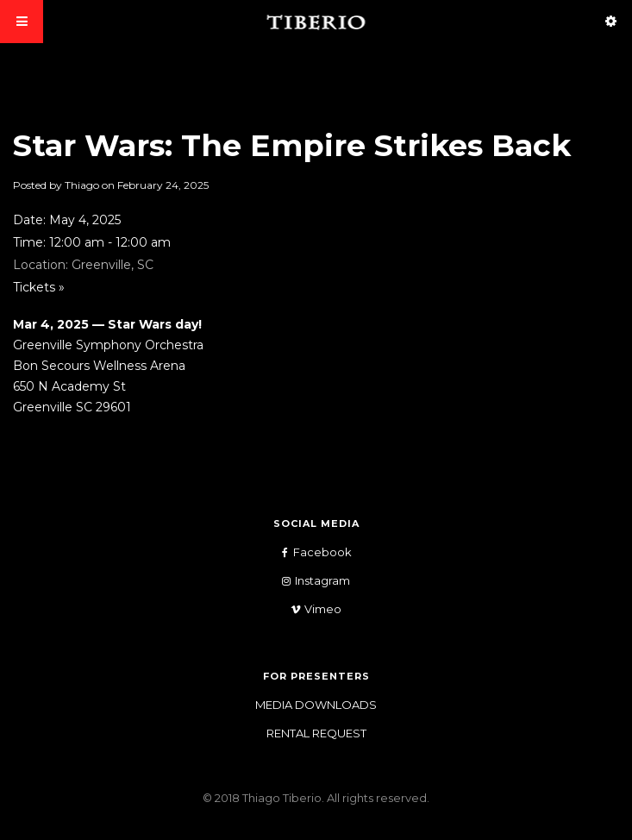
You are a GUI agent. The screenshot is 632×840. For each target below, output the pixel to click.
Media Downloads (316, 705)
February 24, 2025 (163, 185)
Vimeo (310, 609)
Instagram (310, 581)
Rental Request (316, 733)
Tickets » (39, 287)
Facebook (310, 552)
